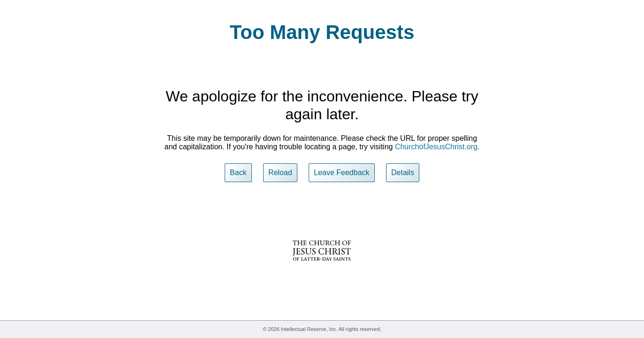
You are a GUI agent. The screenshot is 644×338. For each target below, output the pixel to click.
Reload (280, 173)
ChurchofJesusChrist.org (436, 147)
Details (403, 173)
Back (238, 173)
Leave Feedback (341, 173)
